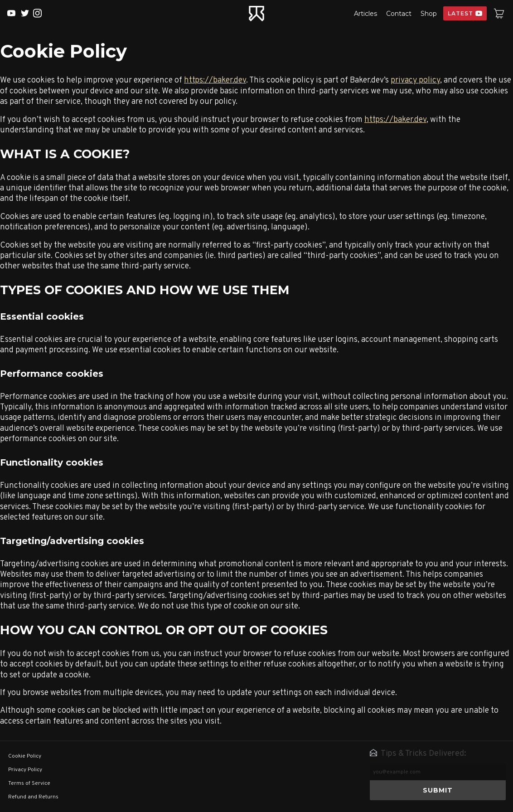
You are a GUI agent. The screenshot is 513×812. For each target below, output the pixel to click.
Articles (365, 14)
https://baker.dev (215, 80)
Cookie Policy (25, 756)
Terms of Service (29, 783)
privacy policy (415, 80)
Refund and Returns (33, 797)
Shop (429, 14)
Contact (399, 14)
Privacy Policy (25, 770)
